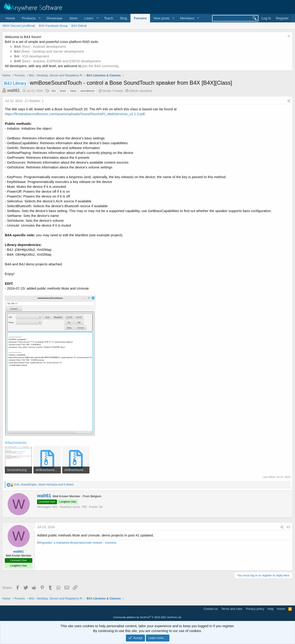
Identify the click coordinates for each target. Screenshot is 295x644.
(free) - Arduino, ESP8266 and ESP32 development (57, 61)
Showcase (54, 18)
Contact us (211, 609)
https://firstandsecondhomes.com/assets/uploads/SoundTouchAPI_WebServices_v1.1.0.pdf (75, 114)
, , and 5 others (44, 485)
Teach (109, 18)
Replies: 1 (34, 101)
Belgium (96, 496)
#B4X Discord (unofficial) (19, 26)
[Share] (289, 101)
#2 (288, 527)
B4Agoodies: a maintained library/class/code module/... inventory (77, 543)
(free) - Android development (40, 46)
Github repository (141, 91)
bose (63, 91)
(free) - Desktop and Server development (49, 51)
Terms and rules (232, 609)
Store (73, 18)
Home (10, 18)
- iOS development (32, 56)
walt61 (13, 90)
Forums (140, 18)
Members (187, 18)
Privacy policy (255, 609)
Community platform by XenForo (147, 617)
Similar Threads (113, 91)
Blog (124, 18)
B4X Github (79, 26)
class (73, 91)
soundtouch (88, 91)
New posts (162, 18)
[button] (31, 18)
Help (271, 609)
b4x (54, 91)
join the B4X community (100, 66)
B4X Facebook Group (53, 26)
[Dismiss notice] (288, 37)
